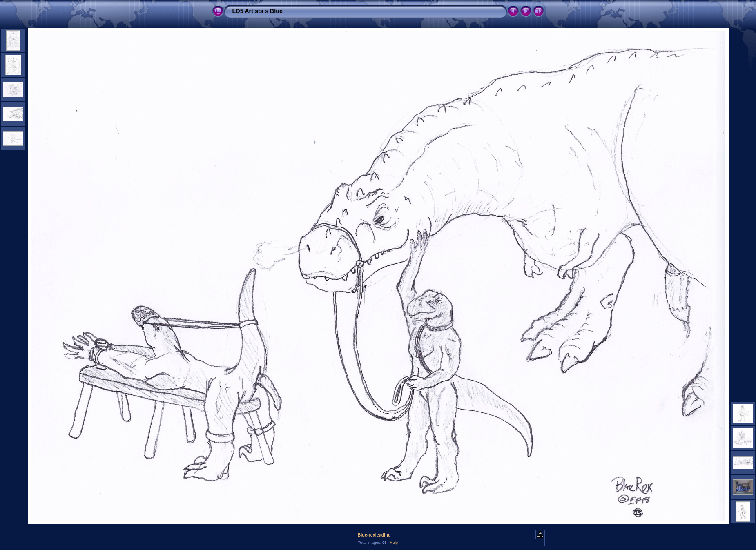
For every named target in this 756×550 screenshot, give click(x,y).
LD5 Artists (248, 11)
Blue (276, 11)
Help (394, 542)
